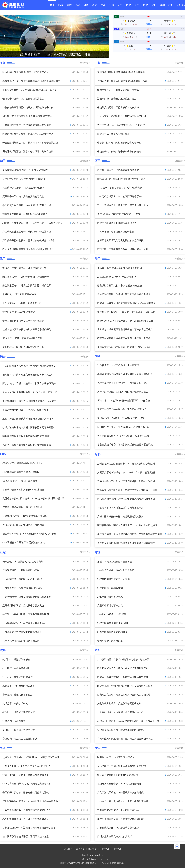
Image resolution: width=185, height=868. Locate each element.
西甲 (129, 5)
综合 (154, 5)
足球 (95, 5)
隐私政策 (92, 849)
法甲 (146, 5)
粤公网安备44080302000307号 (96, 859)
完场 (78, 5)
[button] (5, 36)
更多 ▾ (171, 5)
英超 (103, 5)
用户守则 (105, 849)
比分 (61, 5)
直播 (86, 5)
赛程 (69, 5)
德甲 (120, 5)
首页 (52, 5)
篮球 (162, 5)
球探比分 (68, 849)
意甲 (137, 5)
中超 (112, 5)
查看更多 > (85, 63)
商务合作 (80, 849)
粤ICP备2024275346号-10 (92, 855)
